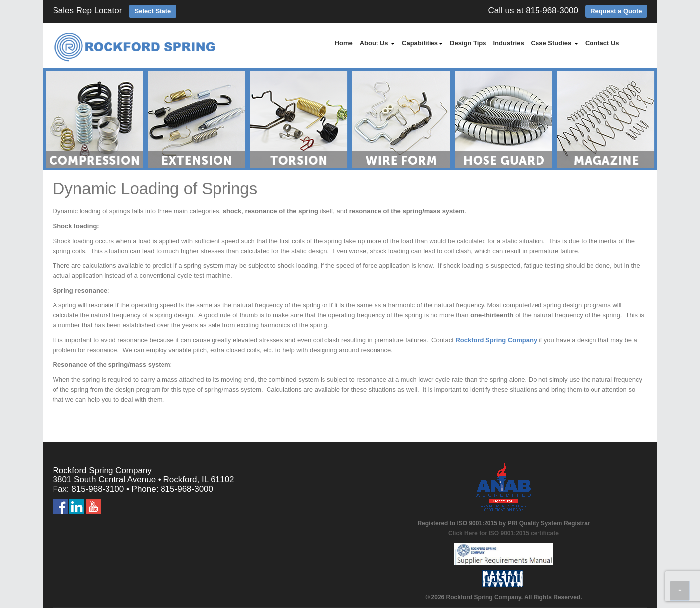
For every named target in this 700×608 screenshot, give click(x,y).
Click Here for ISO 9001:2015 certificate (504, 533)
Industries (508, 43)
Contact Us (602, 43)
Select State (153, 11)
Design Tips (468, 43)
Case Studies (555, 43)
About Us (377, 43)
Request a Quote (616, 11)
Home (344, 43)
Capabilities (422, 43)
